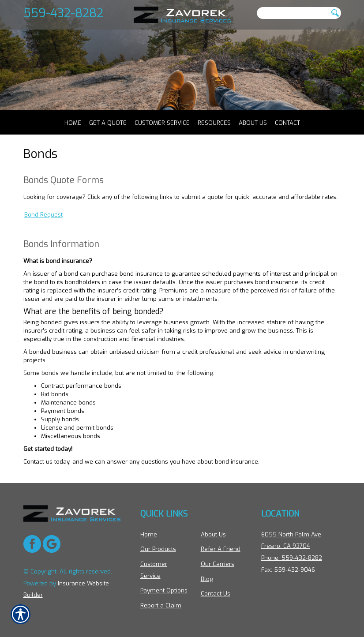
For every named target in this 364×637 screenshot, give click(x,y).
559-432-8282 (63, 13)
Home (149, 534)
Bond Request (43, 221)
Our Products (158, 549)
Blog (207, 579)
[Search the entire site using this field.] (293, 13)
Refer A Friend (221, 549)
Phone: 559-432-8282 (292, 558)
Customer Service (154, 570)
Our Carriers (218, 564)
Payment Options (164, 590)
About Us (213, 534)
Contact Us (216, 594)
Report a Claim (161, 605)
